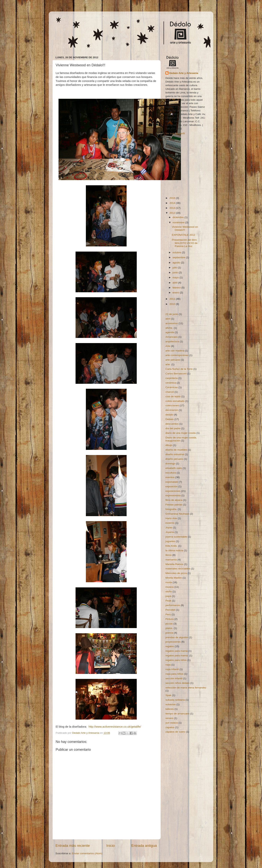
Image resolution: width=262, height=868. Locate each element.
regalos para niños (176, 660)
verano (169, 718)
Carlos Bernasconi (176, 374)
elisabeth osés (174, 468)
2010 (173, 304)
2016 (173, 198)
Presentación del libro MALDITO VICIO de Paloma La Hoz (185, 243)
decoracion (172, 410)
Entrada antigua (144, 846)
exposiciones (173, 491)
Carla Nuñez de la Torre (179, 369)
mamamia (171, 560)
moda (169, 582)
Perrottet (170, 610)
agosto (177, 263)
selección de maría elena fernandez (186, 688)
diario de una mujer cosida (181, 433)
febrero (177, 288)
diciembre (178, 217)
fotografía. (171, 509)
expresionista (173, 495)
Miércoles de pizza (176, 573)
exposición (172, 486)
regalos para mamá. (177, 655)
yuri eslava (172, 723)
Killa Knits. (171, 546)
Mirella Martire (174, 578)
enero (176, 293)
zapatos (170, 727)
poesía (169, 633)
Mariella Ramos (174, 564)
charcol (170, 392)
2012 (173, 213)
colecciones (172, 405)
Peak (168, 601)
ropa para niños (174, 674)
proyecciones (173, 642)
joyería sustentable (176, 537)
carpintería (172, 378)
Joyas (169, 528)
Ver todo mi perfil (175, 133)
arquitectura (172, 341)
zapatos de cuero (175, 732)
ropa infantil (172, 669)
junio (176, 272)
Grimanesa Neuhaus (177, 514)
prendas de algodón (177, 637)
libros (168, 555)
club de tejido (173, 396)
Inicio (111, 846)
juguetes (170, 541)
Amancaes (172, 337)
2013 (173, 208)
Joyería (170, 532)
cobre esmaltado (175, 401)
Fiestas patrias (174, 505)
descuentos (172, 424)
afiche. (169, 328)
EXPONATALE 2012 (184, 235)
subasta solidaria (175, 700)
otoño (169, 591)
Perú (168, 614)
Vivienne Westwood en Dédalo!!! (185, 228)
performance (173, 605)
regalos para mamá (177, 651)
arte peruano (173, 360)
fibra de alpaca (174, 500)
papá (168, 596)
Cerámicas (172, 387)
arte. (168, 364)
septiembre (179, 257)
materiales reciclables (178, 569)
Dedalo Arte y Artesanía (184, 73)
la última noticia (174, 550)
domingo (170, 464)
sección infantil (174, 678)
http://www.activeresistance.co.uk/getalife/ (115, 727)
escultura (171, 473)
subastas (171, 704)
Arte (168, 346)
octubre (177, 252)
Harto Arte (171, 518)
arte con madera (175, 351)
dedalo (169, 415)
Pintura (170, 619)
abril (175, 283)
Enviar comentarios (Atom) (87, 853)
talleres (170, 709)
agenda (170, 332)
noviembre (179, 222)
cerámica (171, 383)
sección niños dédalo (177, 683)
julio (175, 268)
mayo (176, 277)
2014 (173, 203)
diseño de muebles (176, 450)
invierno (170, 523)
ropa (168, 665)
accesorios (172, 323)
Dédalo (170, 419)
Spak (168, 695)
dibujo (169, 445)
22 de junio (172, 314)
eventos (170, 477)
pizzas (169, 624)
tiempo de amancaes (177, 714)
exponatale (172, 482)
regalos (170, 646)
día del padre (173, 428)
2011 (173, 299)
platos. (169, 628)
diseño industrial (175, 454)
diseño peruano (174, 459)
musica (170, 587)
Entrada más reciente (73, 846)
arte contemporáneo (177, 355)
